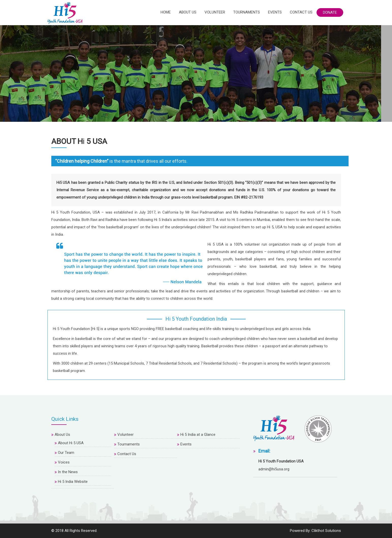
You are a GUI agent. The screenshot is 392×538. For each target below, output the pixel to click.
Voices (64, 462)
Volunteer (215, 12)
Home (166, 12)
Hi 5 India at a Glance (198, 435)
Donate (330, 12)
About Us (188, 12)
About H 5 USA (71, 443)
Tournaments (247, 12)
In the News (68, 472)
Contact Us (301, 12)
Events (275, 12)
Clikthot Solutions (326, 531)
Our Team (66, 453)
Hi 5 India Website (73, 482)
